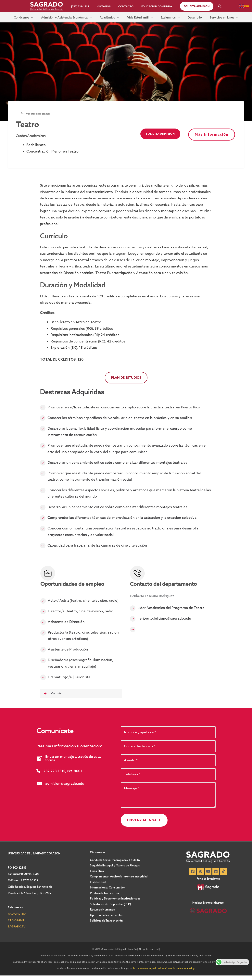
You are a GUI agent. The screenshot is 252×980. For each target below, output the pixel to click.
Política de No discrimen (106, 898)
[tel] (168, 778)
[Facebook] (191, 876)
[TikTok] (225, 876)
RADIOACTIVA (17, 918)
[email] (168, 750)
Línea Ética (97, 875)
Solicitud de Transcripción (106, 925)
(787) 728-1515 (84, 6)
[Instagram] (199, 876)
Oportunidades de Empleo (107, 920)
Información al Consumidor (107, 892)
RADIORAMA (16, 925)
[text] (168, 735)
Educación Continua (153, 6)
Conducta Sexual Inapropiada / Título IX (115, 864)
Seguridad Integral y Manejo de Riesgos (115, 870)
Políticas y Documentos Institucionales (115, 903)
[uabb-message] (168, 799)
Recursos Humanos (102, 914)
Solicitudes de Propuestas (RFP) (110, 909)
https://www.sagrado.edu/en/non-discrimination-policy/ (164, 973)
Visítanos (105, 6)
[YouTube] (208, 876)
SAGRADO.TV (17, 931)
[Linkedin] (217, 876)
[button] (191, 6)
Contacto (125, 6)
